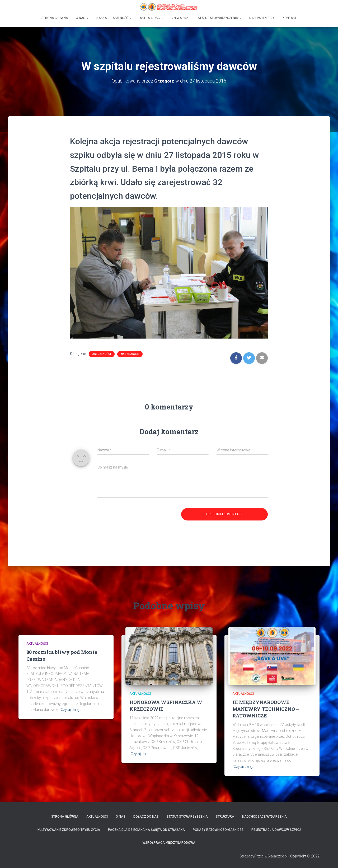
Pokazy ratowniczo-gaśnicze (218, 830)
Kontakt (290, 18)
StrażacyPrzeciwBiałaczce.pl (264, 856)
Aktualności (152, 18)
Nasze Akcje (130, 354)
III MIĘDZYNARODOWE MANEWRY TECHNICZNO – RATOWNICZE (266, 709)
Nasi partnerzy (262, 18)
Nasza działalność (114, 18)
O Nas (82, 18)
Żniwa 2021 (181, 18)
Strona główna (55, 18)
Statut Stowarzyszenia (220, 18)
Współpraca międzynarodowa (169, 843)
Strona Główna (65, 817)
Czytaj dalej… (71, 710)
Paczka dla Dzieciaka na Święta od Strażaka (146, 830)
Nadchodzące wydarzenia (264, 817)
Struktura (225, 817)
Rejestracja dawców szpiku (276, 830)
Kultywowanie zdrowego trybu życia (69, 830)
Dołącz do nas (146, 817)
